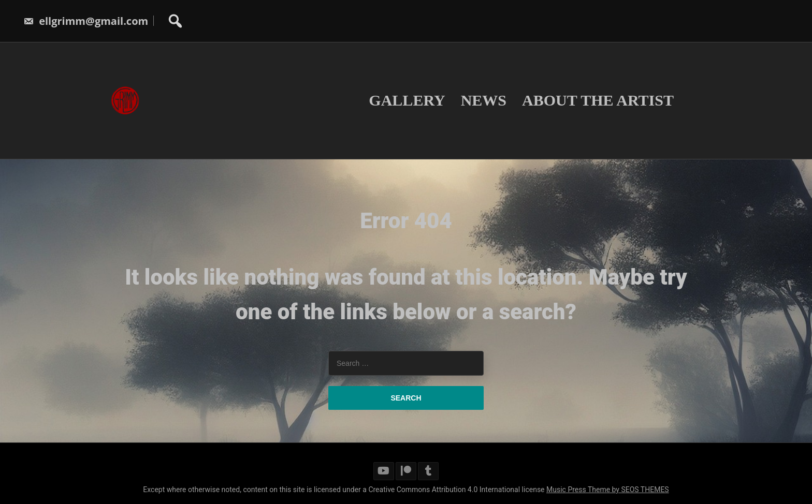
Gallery (407, 100)
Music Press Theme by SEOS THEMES (608, 490)
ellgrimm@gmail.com (86, 21)
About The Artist (598, 100)
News (484, 100)
